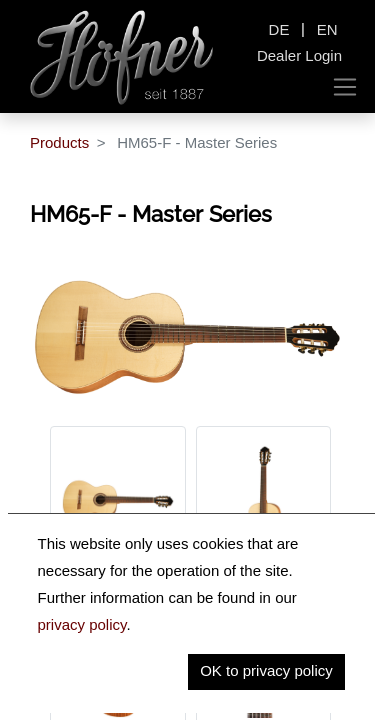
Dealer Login (299, 55)
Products (59, 142)
